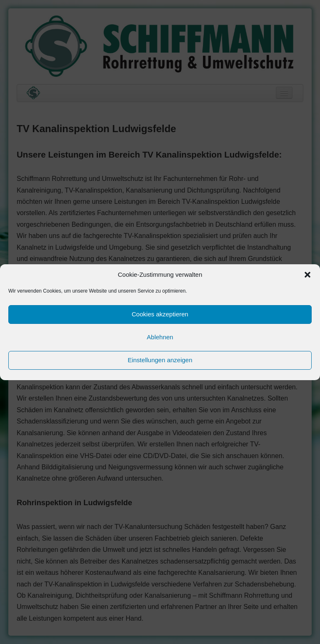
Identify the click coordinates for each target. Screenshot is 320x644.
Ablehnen (160, 337)
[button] (307, 275)
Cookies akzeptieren (160, 314)
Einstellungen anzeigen (160, 360)
